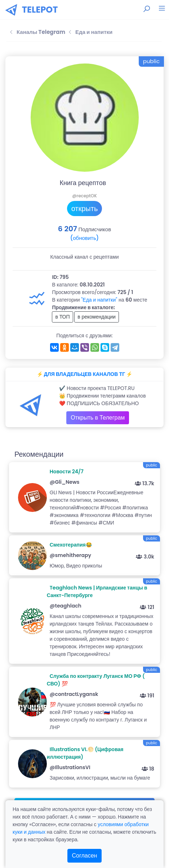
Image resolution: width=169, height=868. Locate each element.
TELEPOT (40, 10)
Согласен (85, 856)
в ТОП (62, 317)
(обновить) (84, 238)
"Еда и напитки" (99, 300)
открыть (85, 209)
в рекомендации (97, 317)
